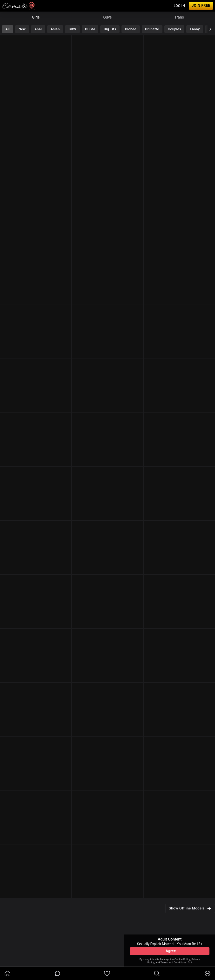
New (22, 29)
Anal (38, 29)
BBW (73, 29)
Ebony (195, 29)
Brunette (152, 29)
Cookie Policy (182, 959)
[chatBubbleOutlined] (57, 973)
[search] (157, 973)
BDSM (90, 29)
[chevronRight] (210, 29)
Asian (55, 29)
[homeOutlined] (7, 973)
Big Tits (110, 29)
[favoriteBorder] (107, 973)
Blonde (131, 29)
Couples (175, 29)
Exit (190, 963)
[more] (208, 973)
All (7, 29)
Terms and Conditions (173, 963)
